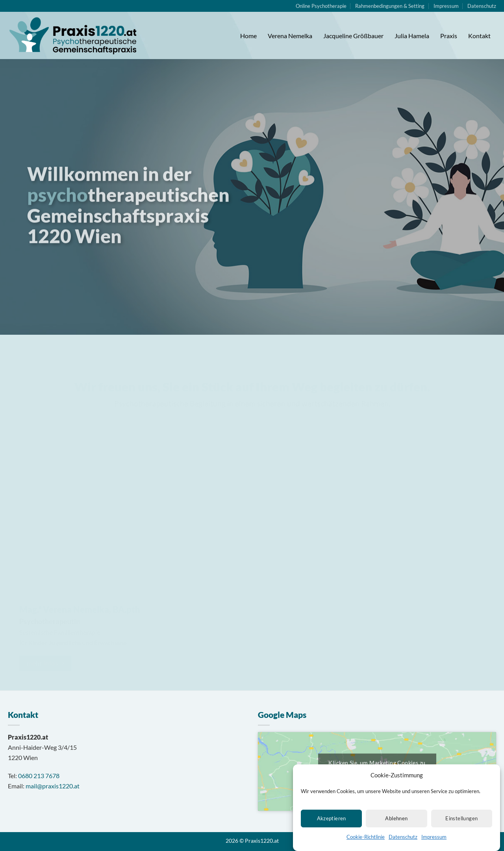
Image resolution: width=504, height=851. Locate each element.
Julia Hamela (412, 36)
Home (248, 36)
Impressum (434, 840)
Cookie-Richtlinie (366, 840)
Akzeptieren (332, 822)
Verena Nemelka (290, 36)
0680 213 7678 (39, 776)
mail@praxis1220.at (53, 786)
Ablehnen (396, 822)
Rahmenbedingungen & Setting (390, 6)
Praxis (449, 36)
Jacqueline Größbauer (353, 36)
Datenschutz (403, 840)
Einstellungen (461, 822)
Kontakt (479, 36)
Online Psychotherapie (321, 6)
